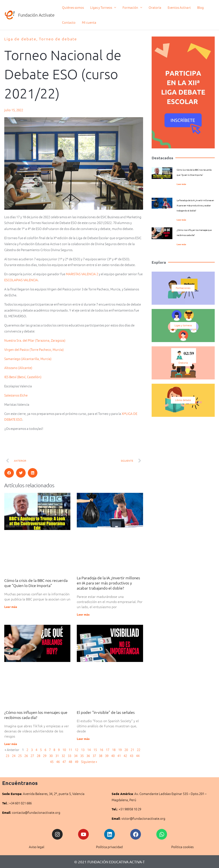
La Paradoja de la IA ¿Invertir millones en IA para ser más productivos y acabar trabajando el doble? (108, 583)
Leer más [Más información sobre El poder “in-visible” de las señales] (83, 739)
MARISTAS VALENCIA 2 (82, 274)
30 (51, 756)
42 (125, 756)
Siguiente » (89, 762)
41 (119, 756)
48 (70, 762)
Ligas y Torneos (101, 7)
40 (113, 756)
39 (107, 756)
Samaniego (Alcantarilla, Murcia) (28, 359)
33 (70, 756)
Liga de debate (20, 39)
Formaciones (183, 288)
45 (52, 762)
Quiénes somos (73, 7)
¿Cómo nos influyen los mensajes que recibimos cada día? (36, 715)
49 (77, 762)
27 (32, 756)
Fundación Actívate (36, 15)
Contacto (69, 22)
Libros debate (183, 400)
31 (57, 756)
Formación (130, 7)
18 (114, 750)
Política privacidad (109, 847)
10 (64, 750)
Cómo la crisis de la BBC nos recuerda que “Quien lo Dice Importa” (36, 583)
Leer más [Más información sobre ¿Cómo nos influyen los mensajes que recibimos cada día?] (11, 744)
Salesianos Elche (16, 395)
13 (83, 750)
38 (101, 756)
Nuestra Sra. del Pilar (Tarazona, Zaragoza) (35, 340)
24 (14, 756)
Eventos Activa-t (179, 7)
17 (108, 750)
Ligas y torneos (183, 325)
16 (101, 750)
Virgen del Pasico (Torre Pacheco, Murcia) (34, 349)
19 (120, 750)
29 (45, 756)
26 (26, 756)
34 (76, 756)
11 (70, 750)
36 (88, 756)
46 (58, 762)
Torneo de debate (58, 39)
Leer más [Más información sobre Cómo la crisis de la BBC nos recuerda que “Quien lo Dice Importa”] (11, 607)
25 (20, 756)
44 (138, 756)
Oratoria (155, 7)
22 (139, 750)
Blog (201, 7)
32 (63, 756)
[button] (9, 473)
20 (126, 750)
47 (64, 762)
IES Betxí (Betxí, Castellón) (23, 377)
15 (95, 750)
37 (94, 756)
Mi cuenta (89, 22)
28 (38, 756)
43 (132, 756)
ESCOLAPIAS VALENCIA (21, 280)
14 (89, 750)
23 (7, 756)
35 (82, 756)
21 (132, 750)
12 (77, 750)
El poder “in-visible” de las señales (106, 712)
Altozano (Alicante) (18, 368)
